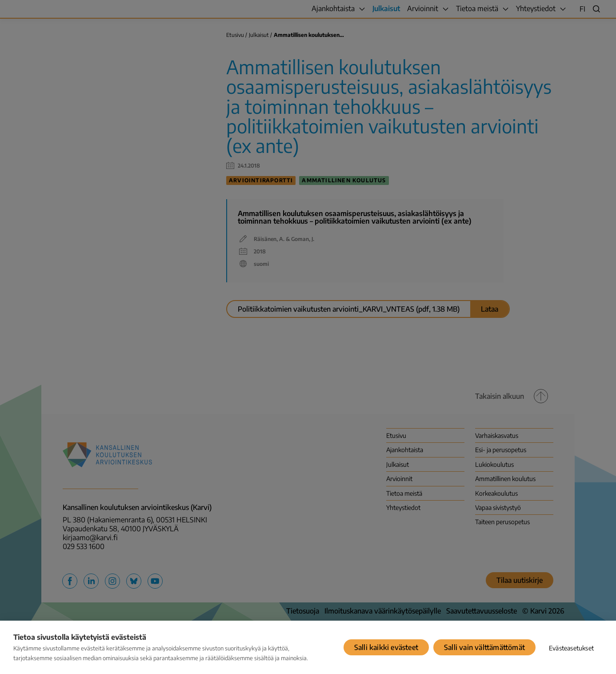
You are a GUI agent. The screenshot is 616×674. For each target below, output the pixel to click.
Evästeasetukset (571, 648)
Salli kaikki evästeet (386, 647)
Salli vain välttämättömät (484, 647)
